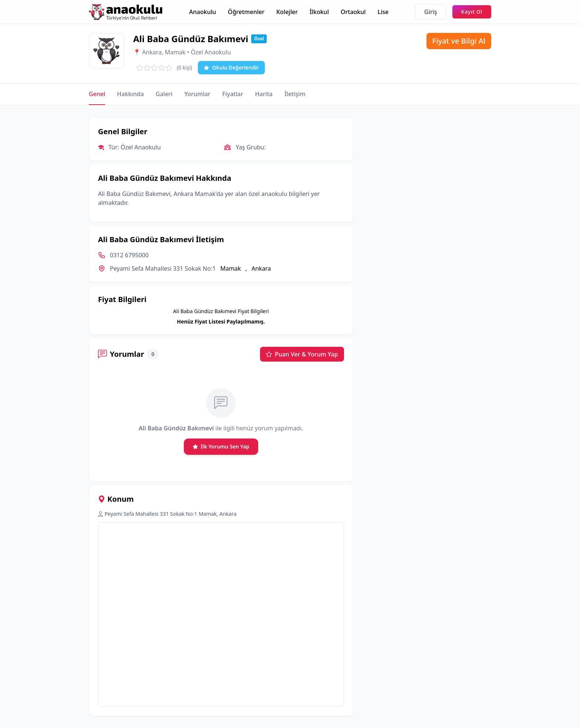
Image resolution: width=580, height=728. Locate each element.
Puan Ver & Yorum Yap (302, 354)
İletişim (295, 94)
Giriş (431, 12)
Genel (97, 94)
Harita (264, 94)
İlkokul (319, 12)
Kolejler (287, 12)
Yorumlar (197, 94)
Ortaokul (353, 12)
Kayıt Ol (472, 12)
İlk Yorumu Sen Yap (221, 447)
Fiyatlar (233, 94)
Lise (383, 12)
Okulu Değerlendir (231, 68)
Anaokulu (203, 12)
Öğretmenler (246, 12)
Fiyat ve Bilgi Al (459, 41)
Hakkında (130, 94)
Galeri (164, 94)
